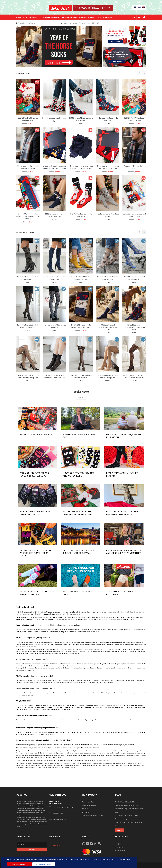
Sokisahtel (57, 845)
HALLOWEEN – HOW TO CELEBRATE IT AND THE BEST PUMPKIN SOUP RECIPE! (37, 553)
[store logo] (60, 8)
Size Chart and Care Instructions (93, 815)
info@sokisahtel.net (59, 819)
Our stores (109, 17)
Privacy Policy (87, 812)
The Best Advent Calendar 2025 (36, 435)
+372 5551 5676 (58, 813)
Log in (119, 844)
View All (81, 397)
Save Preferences (20, 864)
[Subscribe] (32, 850)
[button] (144, 232)
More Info (127, 860)
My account (144, 17)
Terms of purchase (88, 802)
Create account (121, 851)
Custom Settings (44, 864)
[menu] (66, 17)
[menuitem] (22, 17)
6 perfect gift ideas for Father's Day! (127, 805)
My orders (120, 847)
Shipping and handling (90, 805)
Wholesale (86, 809)
